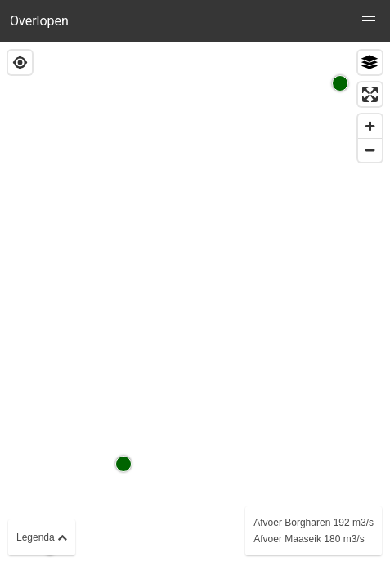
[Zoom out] (370, 150)
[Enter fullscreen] (370, 94)
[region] (195, 315)
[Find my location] (20, 62)
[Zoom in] (370, 126)
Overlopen (39, 21)
